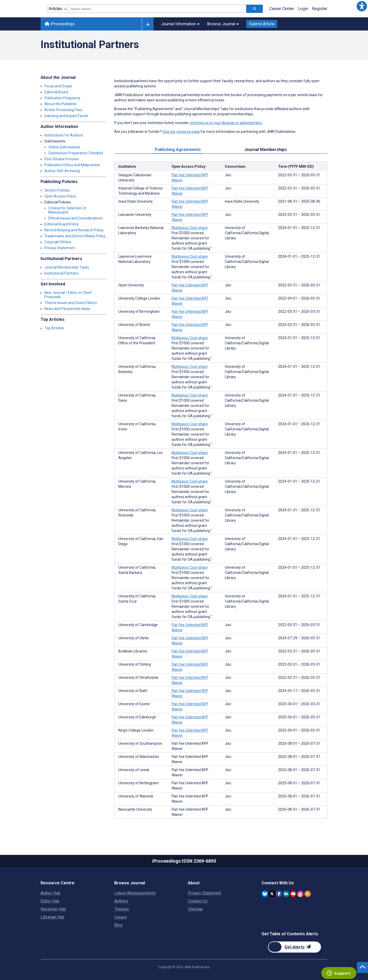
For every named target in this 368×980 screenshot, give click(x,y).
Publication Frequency (62, 98)
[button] (362, 6)
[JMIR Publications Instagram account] (300, 894)
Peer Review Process (62, 159)
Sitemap (195, 909)
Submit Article (262, 24)
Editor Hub (50, 901)
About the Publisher (61, 104)
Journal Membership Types (67, 267)
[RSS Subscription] (308, 894)
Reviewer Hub (53, 909)
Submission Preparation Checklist (76, 153)
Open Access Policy (60, 196)
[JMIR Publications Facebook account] (279, 894)
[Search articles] (255, 9)
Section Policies (57, 190)
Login (303, 9)
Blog (118, 925)
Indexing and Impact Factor (66, 116)
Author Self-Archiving (62, 171)
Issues (121, 917)
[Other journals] (148, 24)
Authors (121, 901)
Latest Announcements (135, 893)
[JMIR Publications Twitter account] (272, 894)
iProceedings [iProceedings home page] (60, 24)
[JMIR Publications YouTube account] (293, 894)
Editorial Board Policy (62, 224)
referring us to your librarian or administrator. (226, 123)
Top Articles (54, 328)
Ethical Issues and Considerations (75, 218)
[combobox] (157, 9)
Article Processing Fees (63, 110)
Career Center (282, 9)
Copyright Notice (58, 242)
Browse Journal (223, 24)
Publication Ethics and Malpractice (72, 165)
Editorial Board (56, 92)
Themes (122, 909)
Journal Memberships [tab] (266, 150)
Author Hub (51, 893)
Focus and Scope (58, 86)
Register (320, 9)
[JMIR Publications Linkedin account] (286, 894)
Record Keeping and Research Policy (74, 230)
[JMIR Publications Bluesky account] (265, 894)
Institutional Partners (62, 273)
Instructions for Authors (64, 135)
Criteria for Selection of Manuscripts (67, 210)
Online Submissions (64, 147)
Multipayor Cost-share (190, 228)
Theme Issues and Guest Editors (71, 303)
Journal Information (180, 24)
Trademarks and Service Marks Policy (75, 236)
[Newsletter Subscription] (294, 947)
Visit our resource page (181, 132)
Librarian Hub (52, 917)
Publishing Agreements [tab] (178, 150)
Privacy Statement (60, 248)
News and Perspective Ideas (67, 309)
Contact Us (198, 901)
